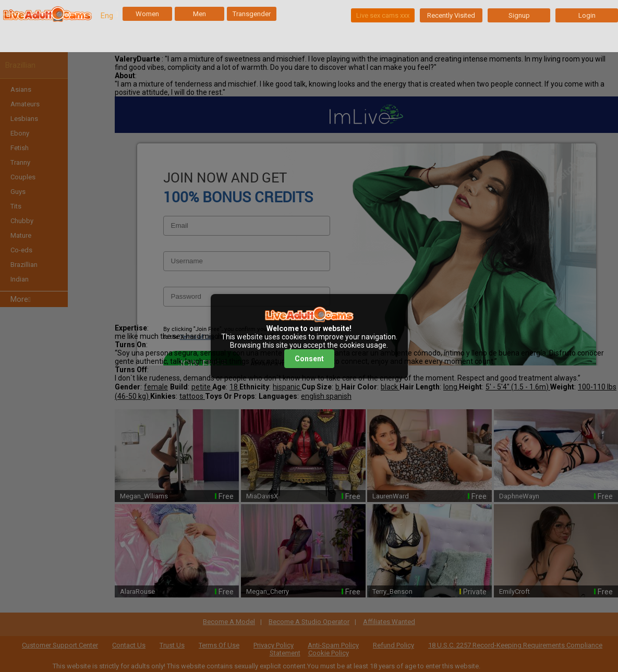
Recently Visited (451, 15)
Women (147, 14)
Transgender (252, 14)
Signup (519, 15)
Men (199, 14)
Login (587, 15)
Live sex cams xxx (383, 15)
